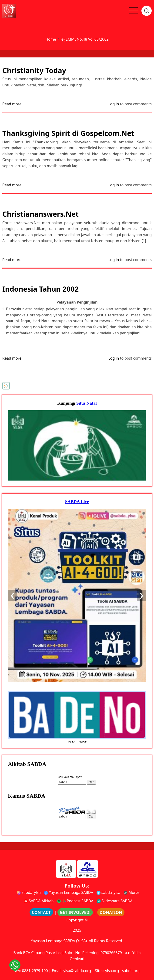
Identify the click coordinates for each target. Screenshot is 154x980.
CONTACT (41, 912)
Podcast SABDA (75, 901)
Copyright (75, 920)
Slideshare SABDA (115, 901)
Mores (131, 892)
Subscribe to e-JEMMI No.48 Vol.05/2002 (6, 386)
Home (51, 39)
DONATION (111, 912)
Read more (12, 104)
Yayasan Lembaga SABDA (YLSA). (59, 941)
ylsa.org (112, 971)
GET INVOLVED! (75, 912)
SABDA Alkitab (39, 901)
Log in (114, 104)
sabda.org (131, 971)
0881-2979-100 (35, 971)
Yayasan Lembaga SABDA (69, 892)
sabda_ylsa (29, 892)
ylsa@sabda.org (77, 971)
